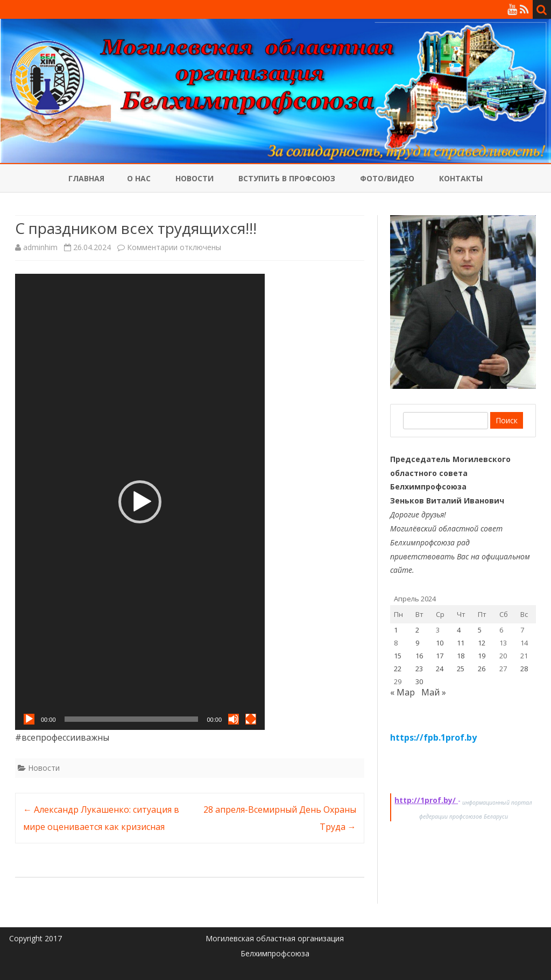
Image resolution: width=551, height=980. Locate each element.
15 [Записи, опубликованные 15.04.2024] (398, 656)
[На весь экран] (251, 719)
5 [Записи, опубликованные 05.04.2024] (480, 630)
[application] (140, 502)
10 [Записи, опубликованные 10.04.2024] (440, 643)
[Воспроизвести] (29, 719)
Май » (434, 692)
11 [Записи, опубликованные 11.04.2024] (461, 643)
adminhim (40, 247)
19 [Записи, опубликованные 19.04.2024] (482, 656)
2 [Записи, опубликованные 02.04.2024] (417, 630)
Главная (86, 178)
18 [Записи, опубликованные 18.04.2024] (461, 656)
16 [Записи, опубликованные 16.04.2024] (419, 656)
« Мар (402, 692)
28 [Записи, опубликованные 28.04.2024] (524, 669)
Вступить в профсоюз (287, 178)
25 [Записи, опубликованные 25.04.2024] (461, 669)
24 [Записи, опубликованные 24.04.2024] (440, 669)
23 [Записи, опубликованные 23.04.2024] (419, 669)
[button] (140, 502)
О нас (139, 178)
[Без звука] (234, 719)
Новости (195, 178)
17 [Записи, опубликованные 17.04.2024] (440, 656)
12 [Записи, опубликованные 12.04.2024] (482, 643)
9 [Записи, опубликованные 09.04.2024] (417, 643)
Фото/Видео (387, 178)
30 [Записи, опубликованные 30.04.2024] (419, 681)
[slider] (132, 719)
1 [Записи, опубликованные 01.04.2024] (396, 630)
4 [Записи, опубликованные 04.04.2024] (459, 630)
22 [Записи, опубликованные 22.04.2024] (398, 669)
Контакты (461, 178)
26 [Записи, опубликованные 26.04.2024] (482, 669)
